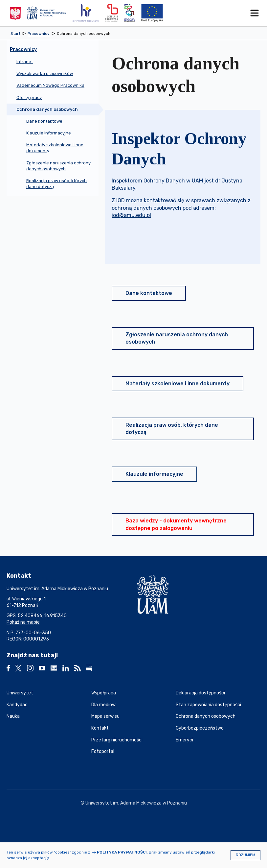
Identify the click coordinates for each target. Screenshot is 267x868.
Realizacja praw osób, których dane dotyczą (172, 429)
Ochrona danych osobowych (206, 716)
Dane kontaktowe (149, 293)
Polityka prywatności (122, 852)
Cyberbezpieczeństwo (200, 728)
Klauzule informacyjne (154, 474)
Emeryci (184, 740)
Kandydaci (18, 705)
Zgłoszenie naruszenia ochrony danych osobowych (177, 338)
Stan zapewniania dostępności (208, 705)
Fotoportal (103, 751)
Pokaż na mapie (23, 622)
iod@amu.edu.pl (131, 215)
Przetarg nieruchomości (117, 740)
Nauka (13, 716)
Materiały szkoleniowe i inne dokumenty (178, 384)
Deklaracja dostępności (200, 693)
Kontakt (100, 728)
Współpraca (104, 693)
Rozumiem (245, 855)
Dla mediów (103, 705)
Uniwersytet (20, 693)
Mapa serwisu (105, 716)
